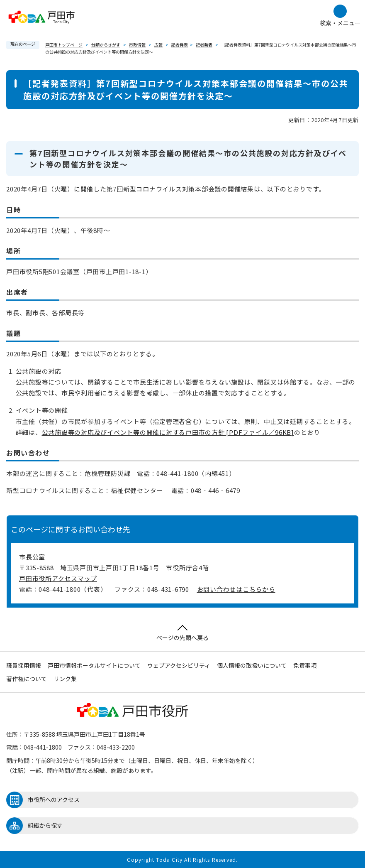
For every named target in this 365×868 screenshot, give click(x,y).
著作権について (27, 679)
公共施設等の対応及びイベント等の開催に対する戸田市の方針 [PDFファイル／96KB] (168, 432)
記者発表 (180, 45)
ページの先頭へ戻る (182, 633)
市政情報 (137, 45)
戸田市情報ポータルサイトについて (94, 665)
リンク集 (65, 679)
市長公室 (32, 557)
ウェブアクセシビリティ (179, 665)
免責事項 (305, 665)
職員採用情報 (24, 665)
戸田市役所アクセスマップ (58, 578)
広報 (158, 45)
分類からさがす (106, 45)
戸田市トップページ (64, 45)
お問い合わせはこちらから (236, 589)
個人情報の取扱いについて (252, 665)
